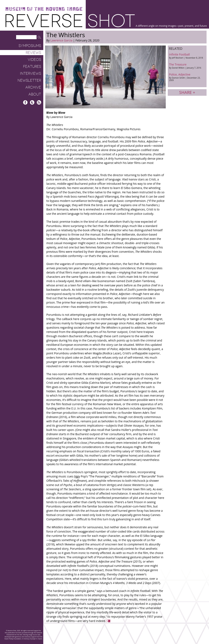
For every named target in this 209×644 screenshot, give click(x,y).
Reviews (33, 53)
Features (32, 67)
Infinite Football (187, 56)
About (35, 94)
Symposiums (30, 46)
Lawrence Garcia (61, 40)
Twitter (32, 102)
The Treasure (187, 66)
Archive (33, 87)
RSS (39, 102)
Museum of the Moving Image (44, 9)
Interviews (31, 73)
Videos (34, 60)
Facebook (25, 102)
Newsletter (29, 80)
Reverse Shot (70, 21)
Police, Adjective (187, 77)
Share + (187, 92)
